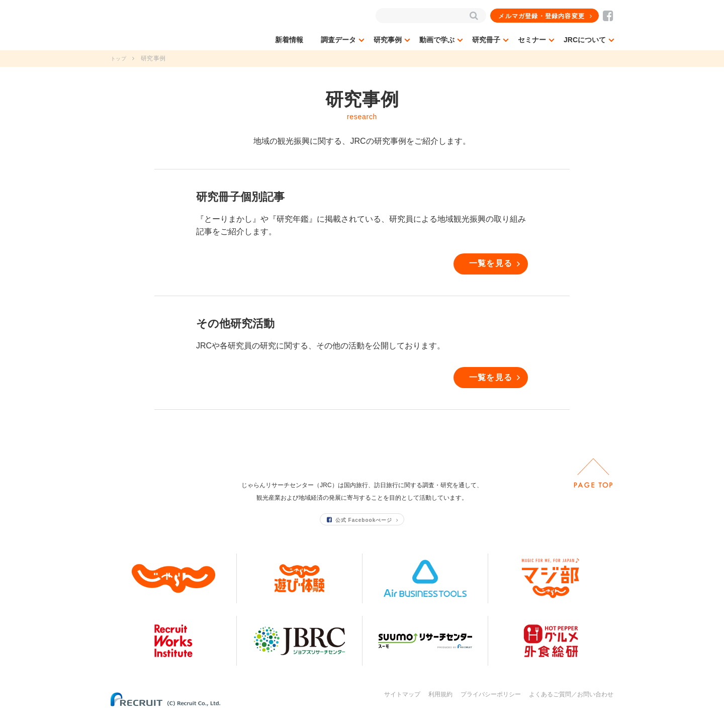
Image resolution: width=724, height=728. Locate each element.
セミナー (532, 40)
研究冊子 (486, 40)
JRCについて (585, 40)
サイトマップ (402, 706)
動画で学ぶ (437, 40)
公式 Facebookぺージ (360, 532)
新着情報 (289, 40)
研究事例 (388, 40)
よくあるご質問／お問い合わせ (571, 706)
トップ (120, 58)
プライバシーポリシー (491, 706)
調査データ (338, 40)
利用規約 (440, 706)
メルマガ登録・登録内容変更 (542, 16)
